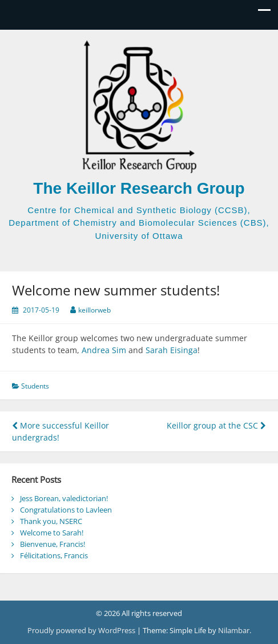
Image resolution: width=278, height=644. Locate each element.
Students (35, 386)
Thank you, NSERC (51, 521)
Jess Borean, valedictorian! (64, 498)
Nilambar (234, 630)
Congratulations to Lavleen (66, 510)
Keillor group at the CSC (216, 425)
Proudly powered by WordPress (82, 630)
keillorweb (94, 310)
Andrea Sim (104, 350)
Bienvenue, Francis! (53, 544)
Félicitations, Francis (54, 555)
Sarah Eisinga (172, 350)
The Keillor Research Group (139, 188)
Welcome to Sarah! (52, 533)
